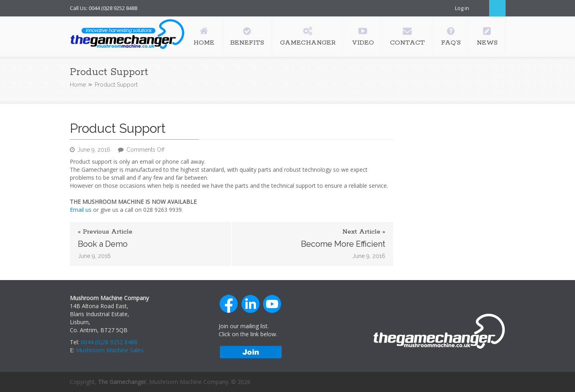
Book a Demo (103, 244)
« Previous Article (105, 232)
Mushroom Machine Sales (110, 350)
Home (78, 85)
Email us (81, 210)
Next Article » (364, 232)
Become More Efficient (343, 244)
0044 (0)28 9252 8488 (109, 342)
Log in (462, 8)
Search (497, 8)
